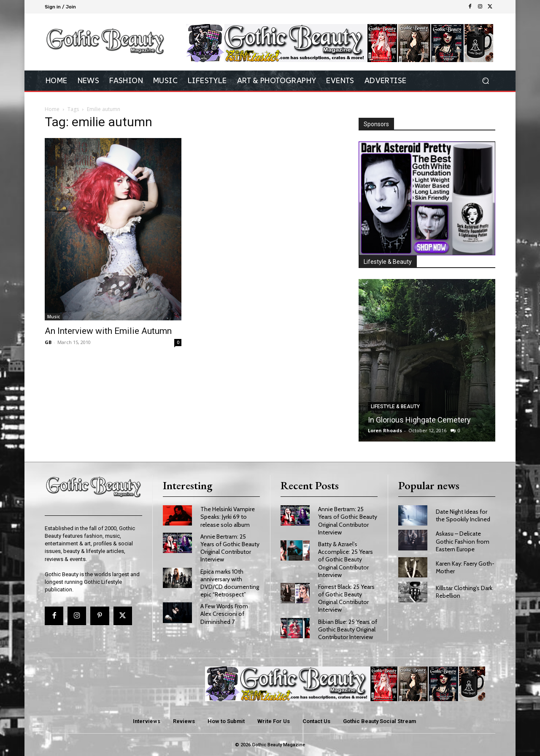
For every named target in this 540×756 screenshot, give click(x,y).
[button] (485, 81)
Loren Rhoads (385, 430)
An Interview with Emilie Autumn (108, 331)
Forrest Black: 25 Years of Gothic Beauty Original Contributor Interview (346, 598)
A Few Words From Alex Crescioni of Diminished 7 (224, 614)
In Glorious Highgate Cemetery (419, 420)
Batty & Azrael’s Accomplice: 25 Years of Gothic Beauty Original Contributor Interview (346, 560)
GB (48, 342)
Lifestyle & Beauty (395, 406)
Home (52, 109)
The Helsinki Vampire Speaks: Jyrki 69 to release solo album (228, 517)
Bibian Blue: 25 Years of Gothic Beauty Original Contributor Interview (348, 629)
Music (54, 317)
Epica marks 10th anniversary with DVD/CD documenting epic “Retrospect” (230, 583)
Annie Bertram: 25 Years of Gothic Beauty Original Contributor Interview (230, 548)
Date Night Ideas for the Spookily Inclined (463, 515)
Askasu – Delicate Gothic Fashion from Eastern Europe (463, 541)
